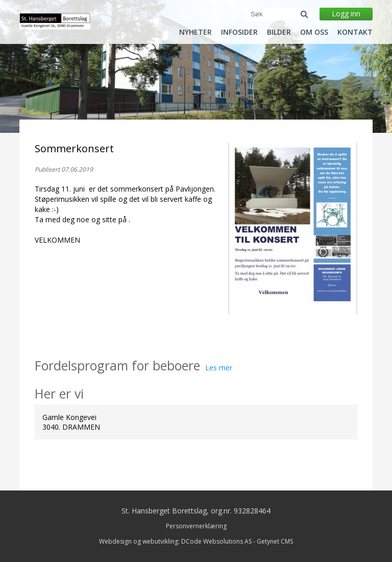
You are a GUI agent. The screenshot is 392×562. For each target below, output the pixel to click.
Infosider (239, 32)
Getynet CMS (275, 541)
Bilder (279, 32)
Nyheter (195, 32)
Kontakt (355, 32)
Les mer (219, 368)
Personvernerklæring (196, 526)
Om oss (314, 32)
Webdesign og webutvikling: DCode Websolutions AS (175, 541)
